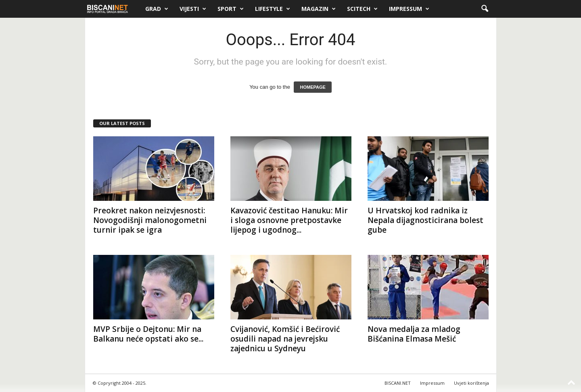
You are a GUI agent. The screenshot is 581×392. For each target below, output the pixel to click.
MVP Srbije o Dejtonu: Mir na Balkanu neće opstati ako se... (148, 334)
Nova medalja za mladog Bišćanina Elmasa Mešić (414, 334)
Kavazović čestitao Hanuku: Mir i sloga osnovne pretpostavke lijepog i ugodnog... (289, 220)
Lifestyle (273, 9)
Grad (157, 9)
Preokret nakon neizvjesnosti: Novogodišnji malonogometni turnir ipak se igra (150, 220)
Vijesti (193, 9)
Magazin (319, 9)
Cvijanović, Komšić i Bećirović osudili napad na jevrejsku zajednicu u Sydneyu (285, 339)
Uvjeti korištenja (471, 383)
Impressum (409, 9)
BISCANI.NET (398, 383)
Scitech (362, 9)
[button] (485, 9)
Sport (231, 9)
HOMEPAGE (312, 87)
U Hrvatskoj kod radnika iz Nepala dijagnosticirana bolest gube (425, 220)
